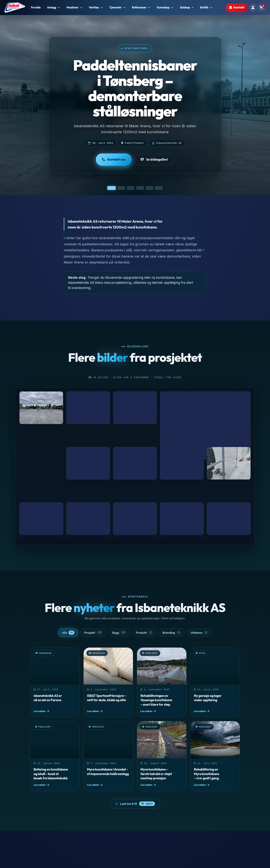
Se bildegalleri (154, 159)
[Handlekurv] (262, 7)
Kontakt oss (114, 159)
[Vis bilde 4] (140, 188)
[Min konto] (253, 7)
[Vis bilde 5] (149, 188)
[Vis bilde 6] (159, 188)
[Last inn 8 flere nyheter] (135, 804)
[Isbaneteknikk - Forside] (15, 7)
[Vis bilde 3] (131, 188)
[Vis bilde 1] (112, 188)
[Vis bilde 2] (121, 188)
